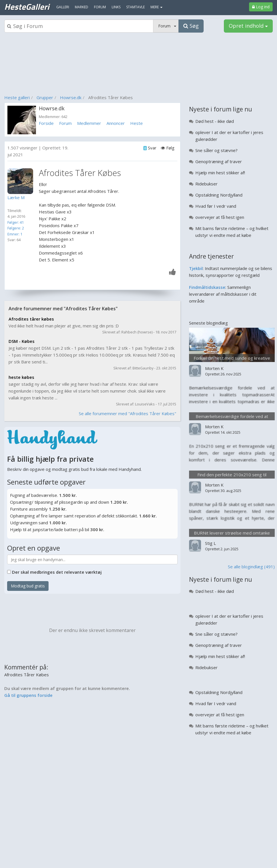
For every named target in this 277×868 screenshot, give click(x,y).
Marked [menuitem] (82, 7)
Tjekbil (196, 268)
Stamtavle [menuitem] (136, 7)
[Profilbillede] (22, 181)
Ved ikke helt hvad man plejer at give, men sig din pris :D (64, 326)
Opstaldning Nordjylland (219, 195)
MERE (156, 7)
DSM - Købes (22, 341)
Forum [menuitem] (100, 7)
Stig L (210, 543)
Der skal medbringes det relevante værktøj (57, 572)
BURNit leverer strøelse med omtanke (232, 533)
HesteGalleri (27, 7)
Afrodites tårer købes (31, 319)
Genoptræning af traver (219, 161)
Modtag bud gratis (28, 586)
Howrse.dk (71, 97)
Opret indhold (248, 26)
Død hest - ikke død (215, 121)
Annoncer (116, 123)
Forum (65, 123)
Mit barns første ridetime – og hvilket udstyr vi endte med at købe (232, 232)
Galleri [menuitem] (63, 7)
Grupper (45, 97)
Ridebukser (206, 184)
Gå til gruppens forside (28, 695)
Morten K (214, 368)
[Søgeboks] (79, 26)
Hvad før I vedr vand (216, 206)
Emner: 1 (15, 234)
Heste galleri (17, 97)
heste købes (21, 377)
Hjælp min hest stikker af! (220, 173)
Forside (46, 123)
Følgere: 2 (16, 228)
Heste (137, 123)
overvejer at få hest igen (220, 217)
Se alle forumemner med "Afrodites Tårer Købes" (128, 413)
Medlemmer (89, 123)
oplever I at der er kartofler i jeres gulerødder (229, 136)
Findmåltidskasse (207, 287)
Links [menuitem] (116, 7)
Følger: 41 (16, 222)
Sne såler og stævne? (216, 150)
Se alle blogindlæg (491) (251, 567)
